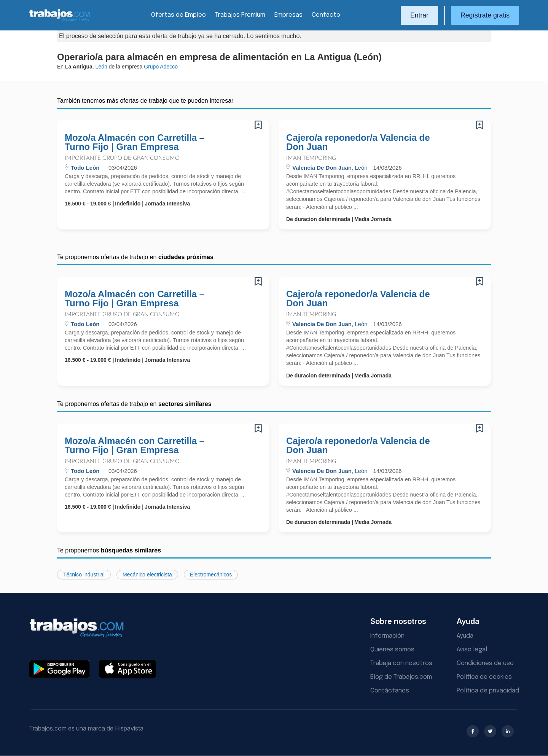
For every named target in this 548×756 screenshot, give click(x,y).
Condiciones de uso (485, 663)
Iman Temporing (311, 158)
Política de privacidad (488, 691)
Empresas (288, 15)
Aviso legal (472, 650)
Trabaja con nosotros (401, 663)
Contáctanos (390, 691)
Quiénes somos (392, 650)
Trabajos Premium (240, 15)
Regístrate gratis (485, 15)
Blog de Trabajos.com (401, 677)
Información (387, 636)
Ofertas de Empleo (178, 15)
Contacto (326, 15)
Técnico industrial (84, 575)
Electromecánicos (211, 575)
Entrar (419, 15)
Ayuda (465, 636)
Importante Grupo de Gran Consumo (122, 158)
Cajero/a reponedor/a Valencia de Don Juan (358, 142)
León (101, 67)
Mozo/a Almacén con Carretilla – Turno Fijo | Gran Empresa (135, 142)
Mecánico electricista (147, 575)
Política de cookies (484, 677)
